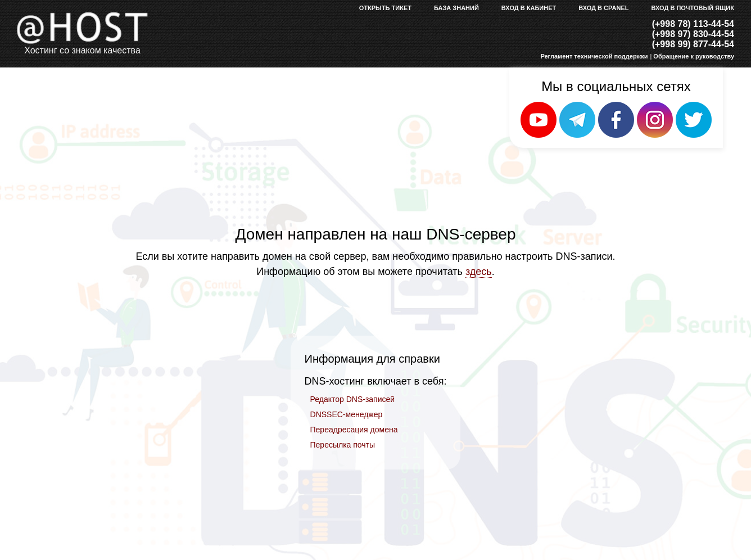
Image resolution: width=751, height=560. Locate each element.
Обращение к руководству (694, 56)
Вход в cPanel (603, 8)
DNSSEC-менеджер (347, 414)
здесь (479, 272)
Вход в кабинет (529, 8)
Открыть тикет (385, 8)
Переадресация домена (354, 430)
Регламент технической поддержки (594, 56)
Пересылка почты (343, 445)
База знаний (456, 8)
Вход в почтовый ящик (693, 8)
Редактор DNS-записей (353, 399)
